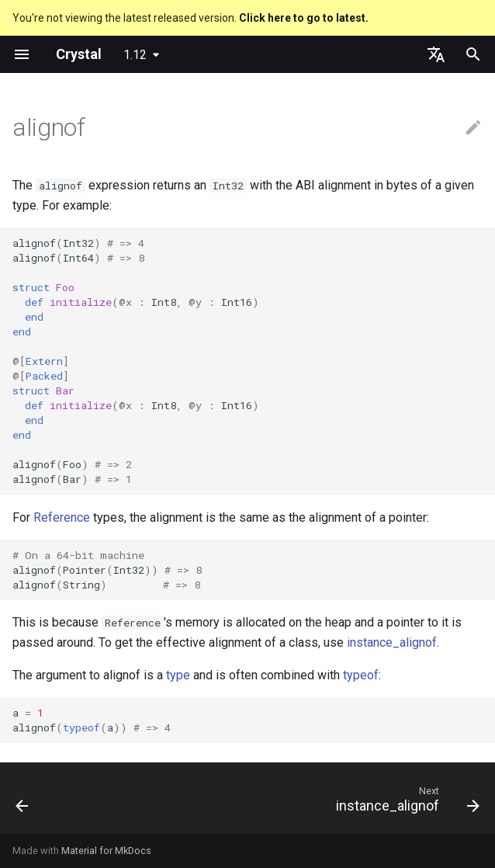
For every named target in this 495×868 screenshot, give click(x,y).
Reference (62, 517)
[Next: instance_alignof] (405, 803)
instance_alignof (392, 642)
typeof (361, 675)
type (178, 675)
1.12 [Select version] (135, 55)
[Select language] (436, 54)
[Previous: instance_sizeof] (23, 803)
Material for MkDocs (106, 851)
